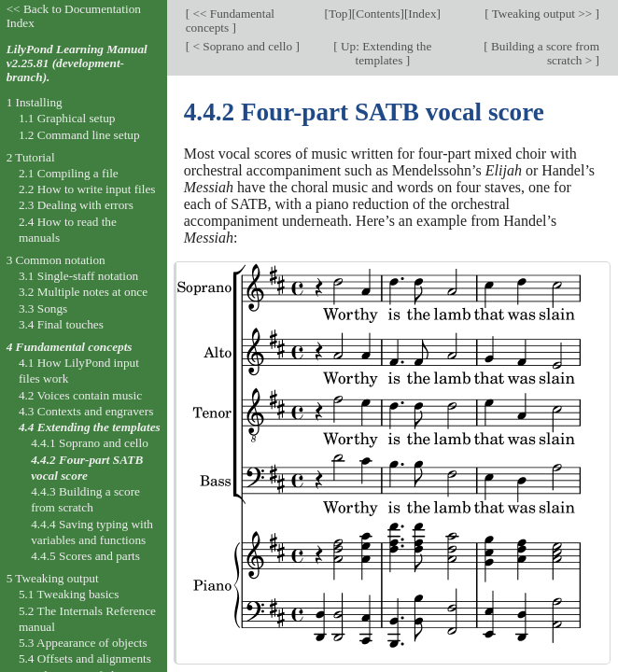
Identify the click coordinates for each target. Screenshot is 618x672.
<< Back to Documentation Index (74, 16)
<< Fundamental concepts (230, 21)
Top (338, 14)
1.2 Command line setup (79, 135)
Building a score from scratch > (544, 53)
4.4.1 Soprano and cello (90, 443)
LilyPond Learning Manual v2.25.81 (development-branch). (77, 63)
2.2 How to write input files (87, 189)
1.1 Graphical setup (67, 118)
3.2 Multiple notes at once (83, 292)
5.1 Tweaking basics (69, 594)
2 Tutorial (31, 157)
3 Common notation (56, 260)
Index (422, 14)
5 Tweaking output (53, 578)
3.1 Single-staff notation (78, 276)
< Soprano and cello (242, 46)
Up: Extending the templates (385, 53)
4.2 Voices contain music (80, 395)
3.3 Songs (43, 308)
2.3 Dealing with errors (76, 205)
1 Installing (35, 102)
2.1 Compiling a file (69, 173)
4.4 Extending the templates (90, 427)
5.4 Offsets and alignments (85, 658)
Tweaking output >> (542, 14)
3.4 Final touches (61, 324)
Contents (378, 14)
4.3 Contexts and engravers (86, 411)
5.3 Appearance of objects (83, 643)
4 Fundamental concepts (70, 347)
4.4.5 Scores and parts (85, 556)
